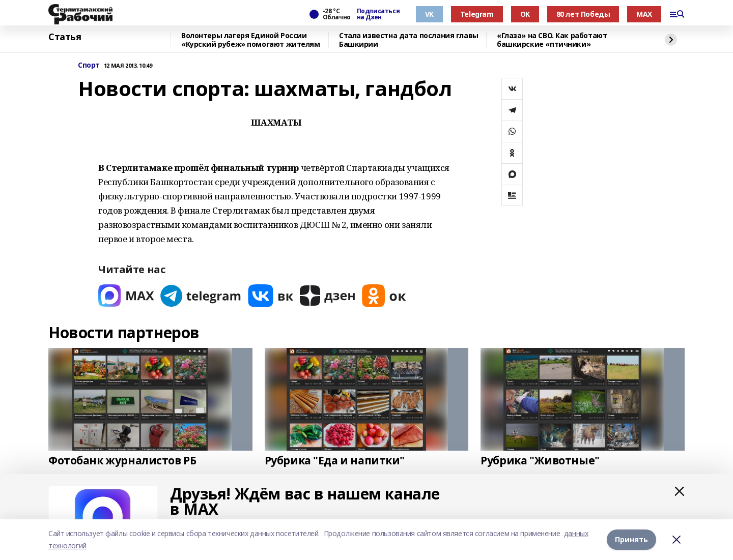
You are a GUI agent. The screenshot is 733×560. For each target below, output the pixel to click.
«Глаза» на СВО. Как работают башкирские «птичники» (552, 40)
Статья (65, 37)
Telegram (477, 14)
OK (525, 14)
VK (429, 14)
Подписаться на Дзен (378, 14)
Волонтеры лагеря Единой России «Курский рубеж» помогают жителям (251, 40)
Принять (631, 539)
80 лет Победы (583, 14)
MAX (644, 14)
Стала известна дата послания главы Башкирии (409, 40)
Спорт (89, 65)
